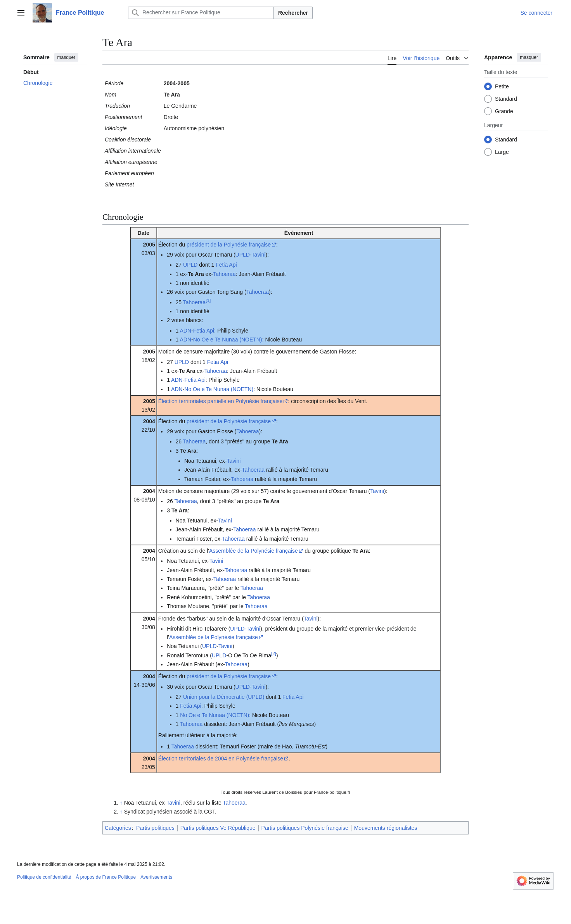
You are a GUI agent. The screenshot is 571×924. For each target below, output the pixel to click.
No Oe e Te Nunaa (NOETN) (228, 340)
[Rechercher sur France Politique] (201, 13)
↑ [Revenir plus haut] (121, 803)
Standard (506, 99)
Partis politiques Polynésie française (305, 828)
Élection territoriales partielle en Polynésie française (221, 401)
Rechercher (293, 13)
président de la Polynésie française (229, 245)
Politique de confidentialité (44, 877)
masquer (67, 57)
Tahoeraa (224, 274)
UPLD (243, 255)
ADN (185, 331)
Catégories (118, 828)
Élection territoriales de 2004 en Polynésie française (221, 759)
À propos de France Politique (106, 877)
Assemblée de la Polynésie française (253, 551)
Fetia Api (226, 265)
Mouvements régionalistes (386, 828)
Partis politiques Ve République (218, 828)
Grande (504, 111)
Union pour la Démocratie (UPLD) (224, 697)
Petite (502, 86)
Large (502, 152)
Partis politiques (155, 828)
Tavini (259, 255)
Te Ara (196, 274)
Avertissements (156, 877)
